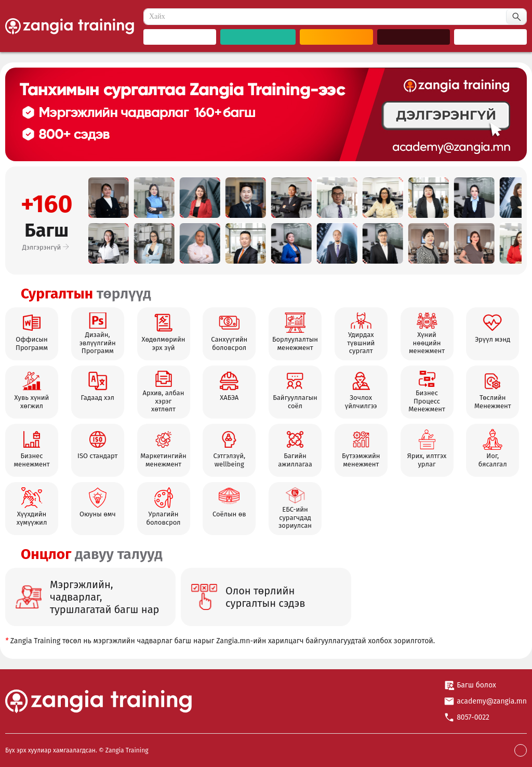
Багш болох (476, 685)
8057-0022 (473, 717)
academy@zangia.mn (492, 701)
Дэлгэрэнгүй (47, 247)
